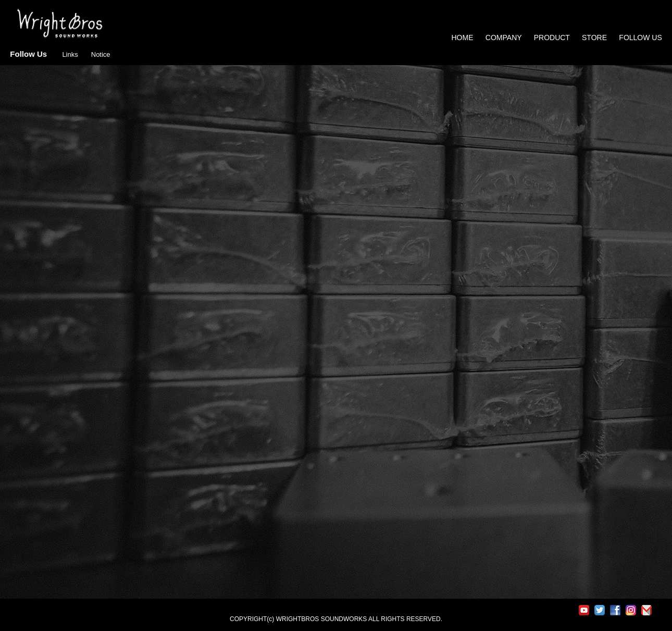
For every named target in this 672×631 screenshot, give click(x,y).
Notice (101, 54)
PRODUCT (552, 38)
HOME (463, 38)
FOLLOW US (640, 38)
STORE (595, 38)
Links (70, 54)
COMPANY (504, 38)
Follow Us (28, 54)
